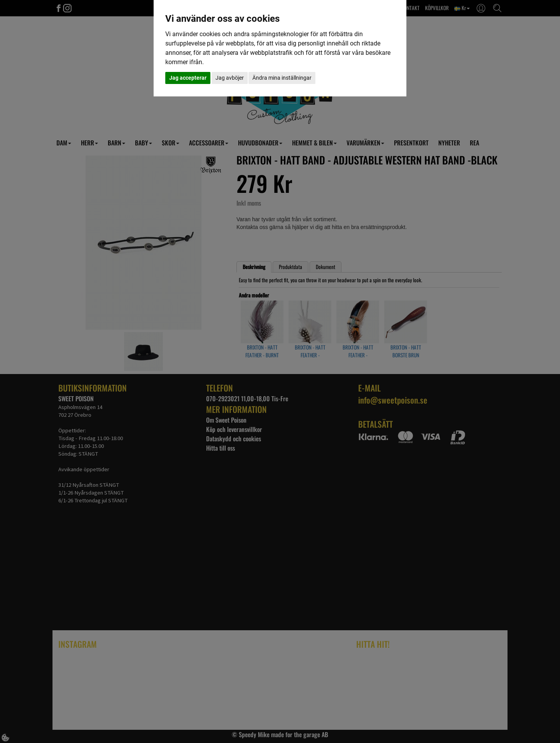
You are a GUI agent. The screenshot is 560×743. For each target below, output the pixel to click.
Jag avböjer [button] (230, 78)
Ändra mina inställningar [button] (282, 78)
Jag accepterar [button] (188, 78)
